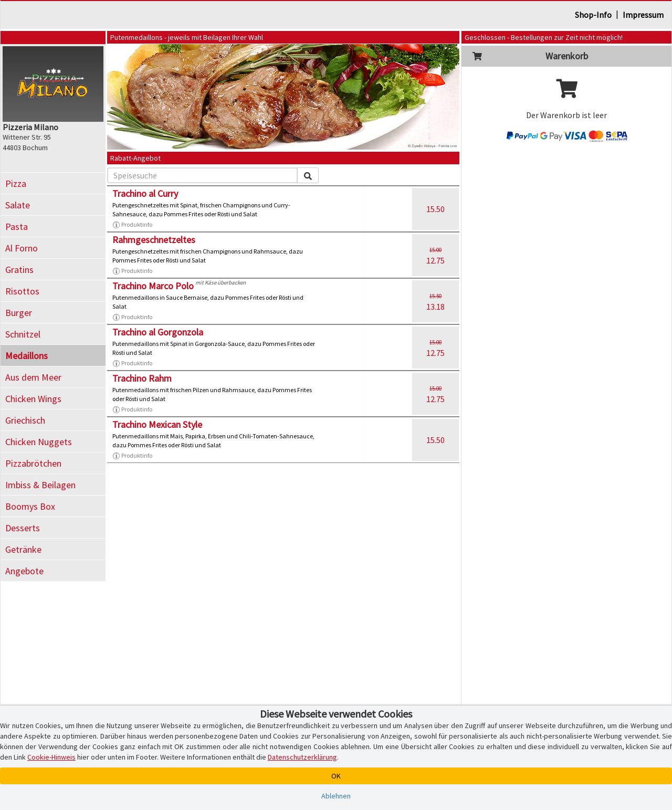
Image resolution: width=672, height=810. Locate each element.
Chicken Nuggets (39, 442)
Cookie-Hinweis (51, 757)
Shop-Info (593, 15)
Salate (18, 205)
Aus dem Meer (33, 377)
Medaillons (27, 356)
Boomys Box (30, 506)
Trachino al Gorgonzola (158, 332)
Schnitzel (23, 334)
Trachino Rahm (142, 378)
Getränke (23, 549)
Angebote (24, 571)
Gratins (19, 270)
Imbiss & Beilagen (40, 485)
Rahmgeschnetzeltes (154, 240)
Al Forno (22, 248)
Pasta (17, 227)
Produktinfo (132, 225)
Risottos (22, 291)
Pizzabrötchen (33, 463)
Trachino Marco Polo (153, 286)
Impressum (643, 15)
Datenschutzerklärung (302, 757)
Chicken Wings (33, 399)
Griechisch (25, 420)
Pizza (16, 183)
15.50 (435, 209)
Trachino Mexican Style (157, 424)
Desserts (23, 528)
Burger (19, 313)
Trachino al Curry (145, 193)
